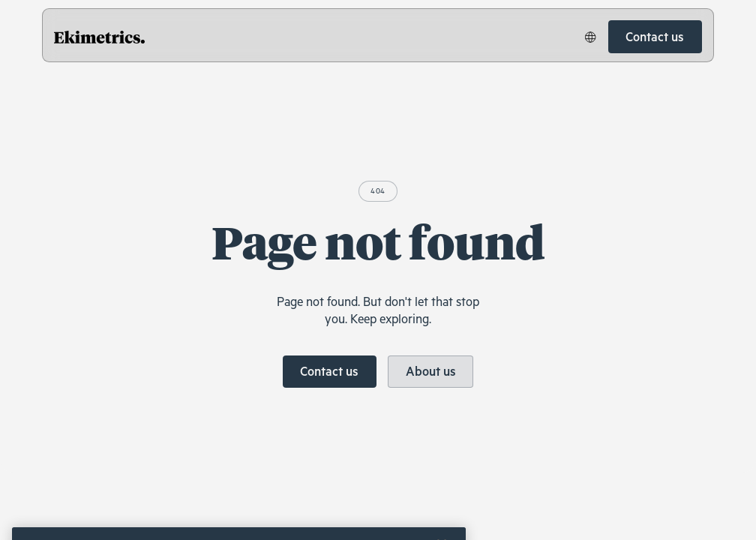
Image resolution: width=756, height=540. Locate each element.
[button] (591, 37)
